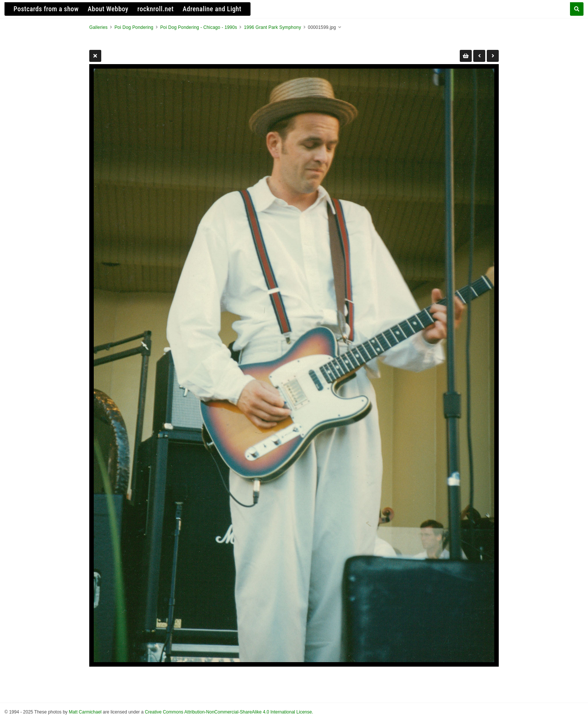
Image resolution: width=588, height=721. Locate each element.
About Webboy (108, 9)
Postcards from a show (46, 9)
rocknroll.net (155, 9)
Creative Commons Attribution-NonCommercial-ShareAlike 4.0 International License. (229, 712)
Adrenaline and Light (212, 9)
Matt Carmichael (85, 712)
